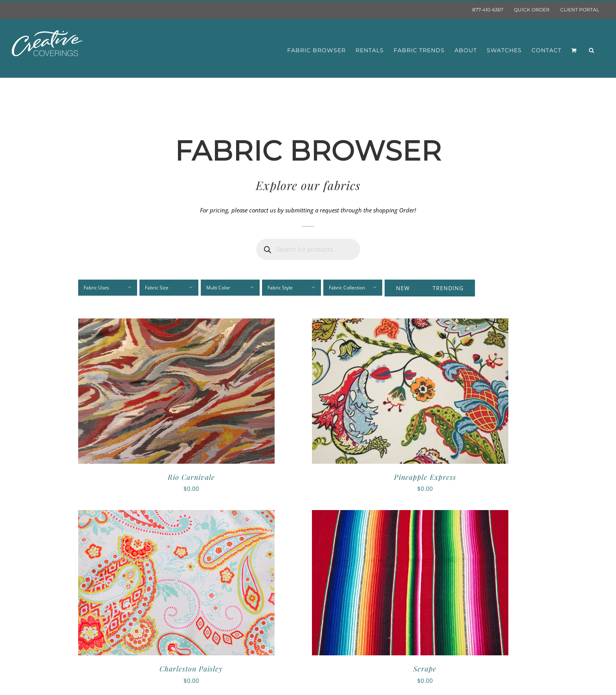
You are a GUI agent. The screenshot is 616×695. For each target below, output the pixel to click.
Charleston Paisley (191, 669)
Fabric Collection (347, 288)
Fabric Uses (96, 288)
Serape (425, 669)
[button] (592, 50)
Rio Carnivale (191, 477)
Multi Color (218, 288)
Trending (448, 288)
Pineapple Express (425, 477)
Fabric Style (280, 288)
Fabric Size (157, 288)
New (403, 288)
